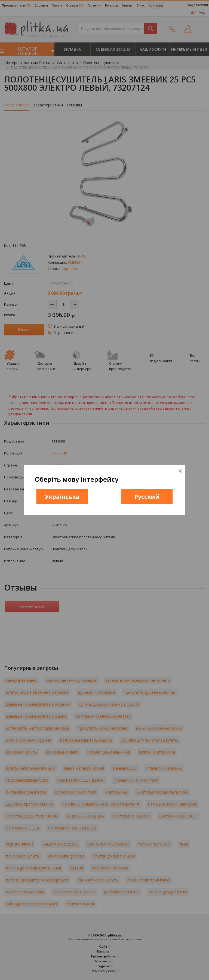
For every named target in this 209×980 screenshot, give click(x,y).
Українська (62, 497)
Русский (147, 497)
